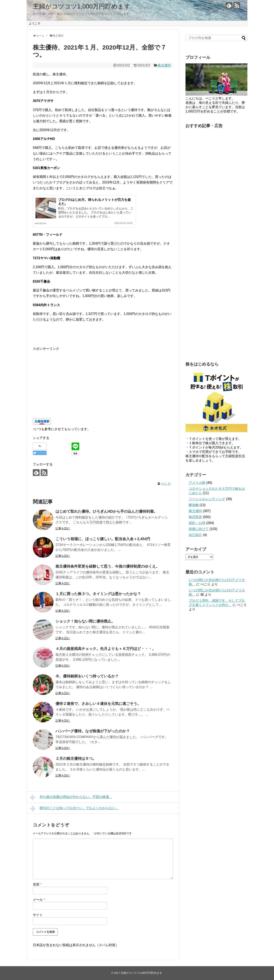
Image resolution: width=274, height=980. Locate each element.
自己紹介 (195, 535)
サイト (38, 915)
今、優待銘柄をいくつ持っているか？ (87, 676)
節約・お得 (197, 523)
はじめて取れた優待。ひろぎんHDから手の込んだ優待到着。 (106, 511)
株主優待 (164, 65)
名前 (37, 884)
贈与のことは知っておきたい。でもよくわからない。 (74, 808)
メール (39, 900)
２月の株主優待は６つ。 (76, 759)
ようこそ (35, 23)
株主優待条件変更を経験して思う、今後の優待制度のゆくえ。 (107, 566)
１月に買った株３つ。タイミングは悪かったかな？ (98, 594)
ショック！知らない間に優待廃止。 (85, 621)
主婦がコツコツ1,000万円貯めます (82, 6)
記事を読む (63, 528)
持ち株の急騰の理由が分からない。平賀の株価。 (71, 797)
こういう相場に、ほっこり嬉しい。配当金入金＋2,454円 (103, 539)
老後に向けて (199, 529)
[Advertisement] (103, 380)
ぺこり (166, 483)
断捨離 (194, 505)
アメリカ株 (197, 483)
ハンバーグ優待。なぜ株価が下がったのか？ (93, 731)
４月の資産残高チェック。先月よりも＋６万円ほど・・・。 (106, 649)
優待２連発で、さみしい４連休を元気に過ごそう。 (98, 704)
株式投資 (195, 517)
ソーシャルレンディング (207, 499)
